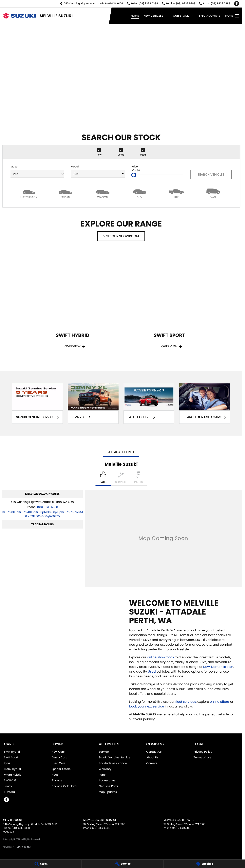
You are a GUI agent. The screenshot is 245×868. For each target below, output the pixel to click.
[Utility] (176, 193)
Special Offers (209, 16)
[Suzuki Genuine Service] (37, 403)
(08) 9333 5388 (47, 507)
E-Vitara (9, 792)
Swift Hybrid (12, 752)
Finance (57, 780)
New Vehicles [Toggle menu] (156, 16)
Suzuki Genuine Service (115, 757)
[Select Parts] (138, 479)
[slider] (134, 175)
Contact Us (154, 752)
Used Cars (58, 763)
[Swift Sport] (169, 305)
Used (152, 672)
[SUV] (139, 193)
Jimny (8, 786)
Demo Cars (59, 757)
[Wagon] (103, 193)
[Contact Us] (91, 4)
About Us (152, 757)
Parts (102, 775)
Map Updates (108, 792)
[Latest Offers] (149, 403)
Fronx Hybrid (12, 769)
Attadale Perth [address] (121, 452)
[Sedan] (66, 193)
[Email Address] (42, 514)
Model (98, 171)
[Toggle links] (17, 847)
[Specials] (204, 864)
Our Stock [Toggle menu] (183, 16)
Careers (152, 763)
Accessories (107, 780)
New (206, 667)
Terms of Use (202, 757)
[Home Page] (19, 16)
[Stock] (41, 864)
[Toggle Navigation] (232, 16)
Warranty (105, 769)
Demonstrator (222, 667)
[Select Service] (121, 479)
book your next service (147, 706)
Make (37, 171)
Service (104, 752)
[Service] (122, 864)
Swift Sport (11, 757)
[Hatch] (29, 193)
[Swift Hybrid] (73, 305)
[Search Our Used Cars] (205, 403)
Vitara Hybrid (13, 775)
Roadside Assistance (113, 763)
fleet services (186, 702)
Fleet (55, 775)
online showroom (160, 657)
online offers (219, 702)
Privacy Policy (203, 752)
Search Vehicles (211, 174)
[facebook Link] (237, 4)
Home (135, 16)
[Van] (213, 193)
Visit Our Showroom (121, 236)
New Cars (58, 752)
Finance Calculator (64, 786)
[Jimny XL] (93, 403)
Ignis (7, 763)
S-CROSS (10, 780)
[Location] (103, 479)
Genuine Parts (108, 786)
